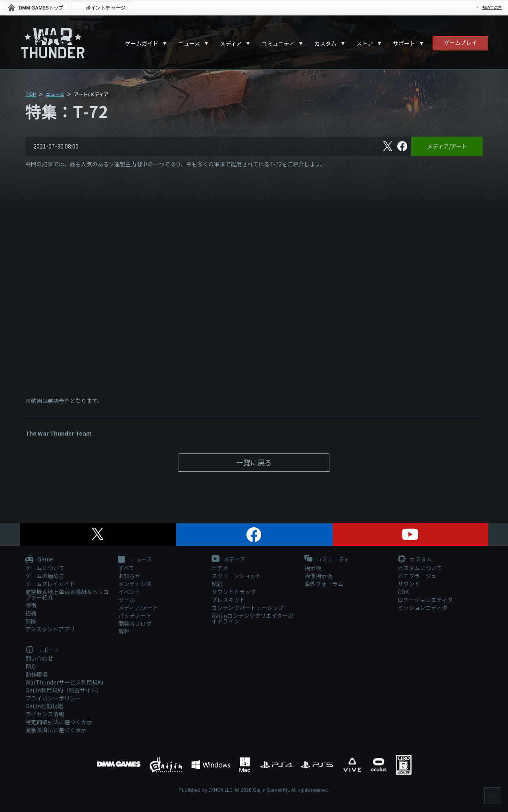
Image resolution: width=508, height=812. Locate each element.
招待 (31, 613)
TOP (31, 94)
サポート (404, 43)
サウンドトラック (234, 592)
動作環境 (37, 674)
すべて (126, 568)
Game (39, 559)
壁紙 (217, 584)
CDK (403, 592)
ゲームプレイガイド (50, 584)
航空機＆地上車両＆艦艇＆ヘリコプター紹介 (67, 594)
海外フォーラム (324, 584)
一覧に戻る (254, 462)
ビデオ (220, 568)
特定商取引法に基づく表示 (59, 722)
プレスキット (228, 600)
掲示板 (313, 568)
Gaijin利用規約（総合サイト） (64, 690)
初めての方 (492, 7)
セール (127, 600)
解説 (124, 631)
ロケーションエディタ (425, 600)
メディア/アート (447, 146)
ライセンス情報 (45, 714)
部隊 (31, 621)
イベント (129, 592)
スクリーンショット (236, 576)
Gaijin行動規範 (44, 706)
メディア (231, 43)
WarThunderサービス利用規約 (64, 682)
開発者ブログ (135, 623)
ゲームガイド (142, 43)
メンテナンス (135, 584)
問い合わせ (39, 658)
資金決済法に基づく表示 (56, 730)
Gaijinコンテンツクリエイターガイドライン (252, 618)
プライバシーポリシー (53, 698)
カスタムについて (420, 568)
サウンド (409, 584)
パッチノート (135, 615)
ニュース (189, 43)
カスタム (325, 43)
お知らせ (129, 576)
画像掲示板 (318, 576)
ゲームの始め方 (45, 576)
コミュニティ (278, 43)
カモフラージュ (417, 576)
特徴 (31, 605)
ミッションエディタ (422, 608)
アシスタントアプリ (50, 629)
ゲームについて (45, 568)
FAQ (31, 666)
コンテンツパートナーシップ (248, 608)
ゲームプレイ (461, 42)
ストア (365, 43)
